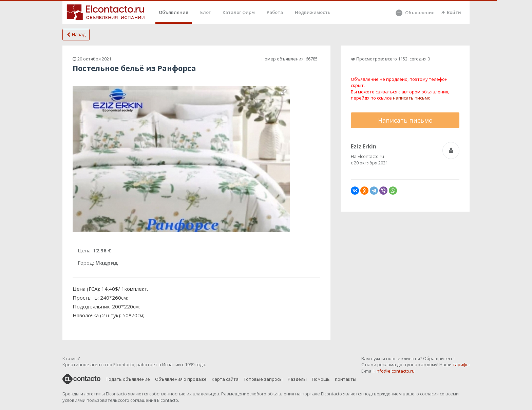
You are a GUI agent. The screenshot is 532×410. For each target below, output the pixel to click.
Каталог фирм (239, 12)
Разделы (297, 379)
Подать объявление (128, 379)
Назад (76, 34)
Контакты (346, 379)
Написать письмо (405, 120)
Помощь (321, 379)
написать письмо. (412, 98)
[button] (284, 92)
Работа (275, 12)
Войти (451, 12)
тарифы (461, 364)
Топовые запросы (263, 379)
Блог (205, 12)
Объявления (174, 12)
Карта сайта (225, 379)
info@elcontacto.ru (395, 371)
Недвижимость (313, 12)
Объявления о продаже (181, 379)
